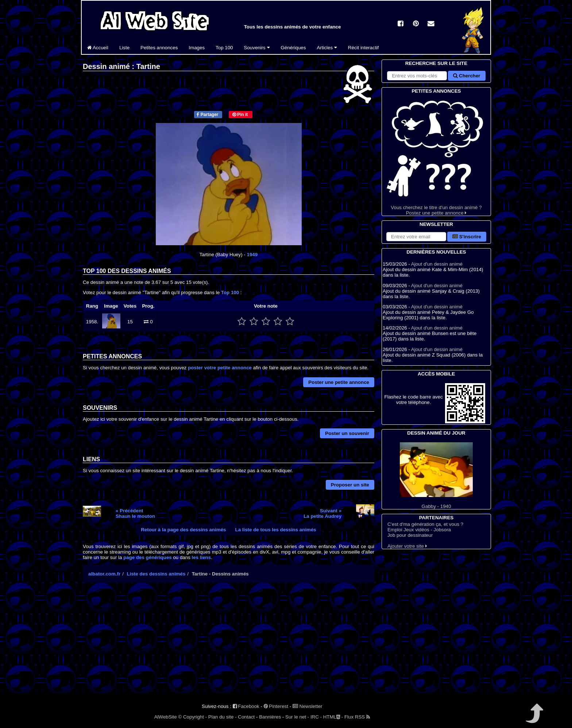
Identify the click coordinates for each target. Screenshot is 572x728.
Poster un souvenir (347, 433)
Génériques (293, 48)
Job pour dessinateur (410, 535)
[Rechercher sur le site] (417, 76)
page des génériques (148, 557)
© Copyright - (192, 717)
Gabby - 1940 (436, 476)
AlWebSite (166, 717)
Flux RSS (357, 717)
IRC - (316, 717)
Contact (246, 717)
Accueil (98, 48)
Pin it (240, 115)
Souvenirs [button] (257, 48)
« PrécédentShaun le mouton (135, 513)
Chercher (467, 76)
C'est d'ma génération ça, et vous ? (425, 524)
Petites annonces (159, 48)
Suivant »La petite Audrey (322, 513)
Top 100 (224, 48)
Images (197, 48)
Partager (207, 115)
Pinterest (276, 706)
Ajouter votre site (407, 546)
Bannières (270, 717)
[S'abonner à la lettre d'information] (416, 237)
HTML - (333, 717)
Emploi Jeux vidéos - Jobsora (419, 530)
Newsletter (308, 706)
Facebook (246, 706)
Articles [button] (327, 48)
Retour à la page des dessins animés (183, 530)
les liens (202, 557)
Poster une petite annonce (339, 382)
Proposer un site (350, 485)
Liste (124, 48)
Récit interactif (363, 48)
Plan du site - (223, 717)
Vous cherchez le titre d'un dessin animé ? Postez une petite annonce (436, 155)
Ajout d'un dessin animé (437, 264)
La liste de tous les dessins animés (276, 530)
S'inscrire (467, 237)
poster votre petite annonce (220, 368)
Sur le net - (297, 717)
